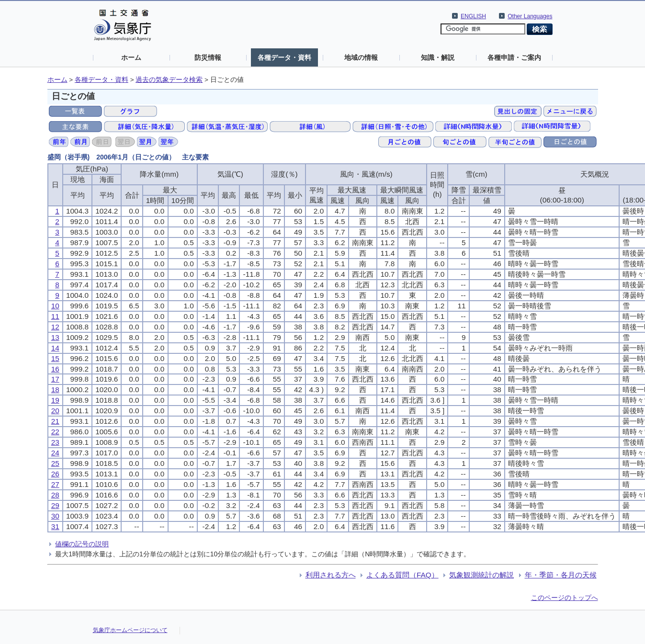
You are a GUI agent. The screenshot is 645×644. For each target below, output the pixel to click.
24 (55, 453)
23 (55, 442)
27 (55, 484)
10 (55, 306)
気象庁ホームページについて (130, 630)
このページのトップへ (565, 598)
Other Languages (530, 16)
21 (55, 421)
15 (55, 358)
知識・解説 (438, 57)
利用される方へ (331, 575)
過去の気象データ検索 (169, 80)
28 (55, 495)
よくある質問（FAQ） (402, 575)
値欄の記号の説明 (82, 544)
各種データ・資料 (284, 57)
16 (55, 369)
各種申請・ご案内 (514, 57)
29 (55, 505)
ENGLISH (473, 16)
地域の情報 (361, 57)
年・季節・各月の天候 (561, 575)
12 (55, 327)
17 (55, 379)
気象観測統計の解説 (481, 575)
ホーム (131, 57)
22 (55, 432)
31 (55, 526)
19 (55, 400)
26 (55, 474)
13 (55, 337)
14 (55, 348)
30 (55, 516)
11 (55, 316)
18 (55, 390)
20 (55, 411)
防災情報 (208, 57)
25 (55, 463)
